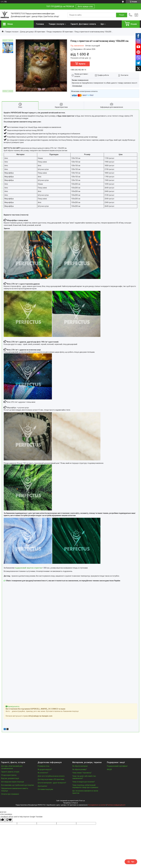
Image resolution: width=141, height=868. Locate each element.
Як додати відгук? (45, 769)
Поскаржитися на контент (97, 805)
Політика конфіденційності (116, 805)
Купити (82, 64)
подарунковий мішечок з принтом (28, 568)
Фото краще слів (85, 6)
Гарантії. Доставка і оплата (83, 24)
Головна (40, 24)
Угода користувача (9, 775)
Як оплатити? (43, 773)
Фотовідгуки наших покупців (13, 782)
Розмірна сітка (43, 766)
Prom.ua (82, 801)
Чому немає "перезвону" (82, 773)
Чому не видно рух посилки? (84, 782)
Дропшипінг (43, 786)
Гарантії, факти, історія (10, 772)
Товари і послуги (56, 24)
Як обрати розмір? (80, 769)
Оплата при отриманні (10, 794)
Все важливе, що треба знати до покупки (18, 785)
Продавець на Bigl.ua (70, 803)
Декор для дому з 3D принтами (33, 32)
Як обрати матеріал (80, 766)
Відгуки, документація (10, 778)
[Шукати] (122, 15)
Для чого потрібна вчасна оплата (51, 776)
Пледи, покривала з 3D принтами (60, 32)
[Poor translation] (9, 820)
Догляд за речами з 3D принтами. (51, 779)
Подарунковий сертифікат (117, 766)
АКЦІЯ (109, 769)
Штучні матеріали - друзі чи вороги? (52, 783)
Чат (131, 862)
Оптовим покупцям (45, 789)
